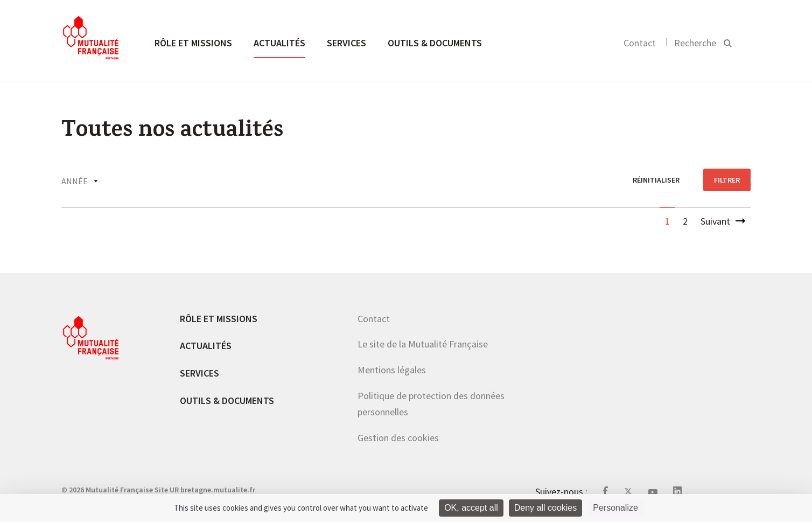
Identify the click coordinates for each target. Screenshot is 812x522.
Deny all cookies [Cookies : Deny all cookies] (546, 508)
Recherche (695, 43)
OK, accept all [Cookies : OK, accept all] (471, 508)
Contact (640, 43)
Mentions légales (392, 370)
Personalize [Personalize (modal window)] (615, 508)
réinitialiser (656, 180)
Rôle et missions (193, 43)
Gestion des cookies (398, 438)
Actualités (279, 43)
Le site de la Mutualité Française (423, 344)
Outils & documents (435, 43)
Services (346, 43)
